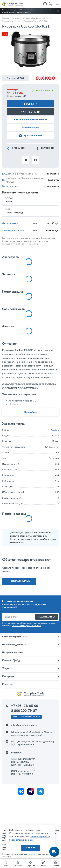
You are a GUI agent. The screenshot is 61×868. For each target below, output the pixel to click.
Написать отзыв (19, 581)
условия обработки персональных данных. (30, 838)
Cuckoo (55, 430)
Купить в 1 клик (31, 112)
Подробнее (31, 412)
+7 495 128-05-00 (25, 706)
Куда (8, 209)
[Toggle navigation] (57, 3)
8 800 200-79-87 (24, 711)
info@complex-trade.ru (24, 725)
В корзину (31, 104)
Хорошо (31, 848)
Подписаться (47, 617)
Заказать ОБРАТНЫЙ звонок (26, 717)
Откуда (9, 198)
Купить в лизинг (31, 136)
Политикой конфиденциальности (27, 626)
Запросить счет (31, 128)
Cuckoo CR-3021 (24, 350)
